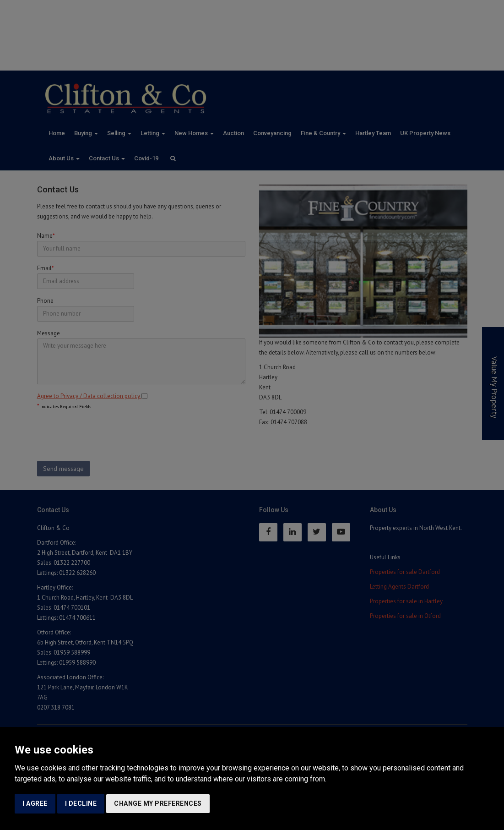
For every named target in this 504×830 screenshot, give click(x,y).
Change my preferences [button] (158, 803)
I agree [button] (35, 803)
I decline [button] (81, 803)
